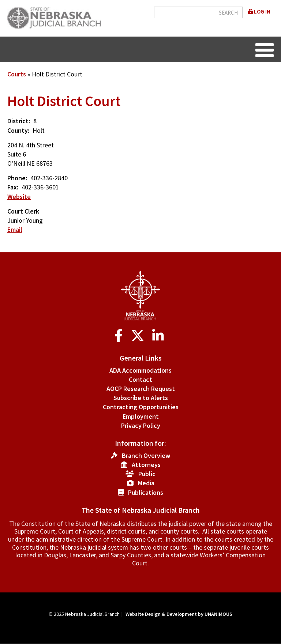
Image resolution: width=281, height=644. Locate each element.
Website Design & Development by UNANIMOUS (179, 614)
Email (15, 229)
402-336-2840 (49, 178)
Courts (17, 74)
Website (19, 197)
